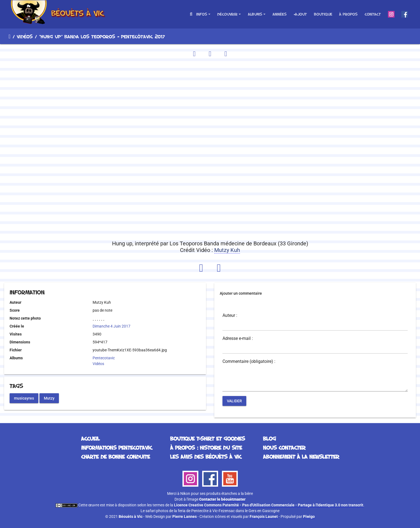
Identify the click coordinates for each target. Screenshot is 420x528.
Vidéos (25, 36)
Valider (234, 401)
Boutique (323, 14)
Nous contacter (284, 447)
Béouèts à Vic (131, 516)
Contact (373, 14)
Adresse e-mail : (238, 338)
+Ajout (300, 14)
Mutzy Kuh (227, 250)
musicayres (24, 398)
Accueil (9, 36)
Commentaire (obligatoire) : (249, 361)
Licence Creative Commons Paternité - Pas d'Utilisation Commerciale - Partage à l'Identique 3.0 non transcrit (269, 505)
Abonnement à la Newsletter (301, 457)
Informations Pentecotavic (117, 447)
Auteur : (230, 315)
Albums (255, 14)
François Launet (264, 516)
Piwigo (309, 516)
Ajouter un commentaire (241, 293)
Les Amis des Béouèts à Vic (206, 457)
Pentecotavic (104, 358)
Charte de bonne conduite (115, 457)
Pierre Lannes (185, 516)
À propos (348, 14)
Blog (269, 438)
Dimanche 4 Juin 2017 (112, 326)
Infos (202, 14)
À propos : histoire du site (206, 447)
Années (280, 14)
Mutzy (49, 398)
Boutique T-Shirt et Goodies (208, 438)
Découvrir (227, 14)
